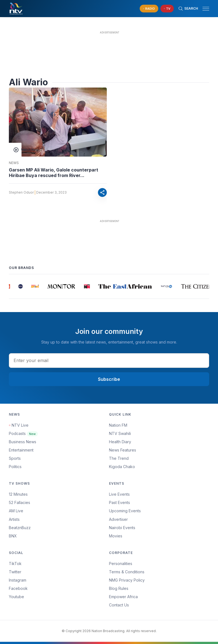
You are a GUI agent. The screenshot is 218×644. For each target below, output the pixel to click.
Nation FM (118, 425)
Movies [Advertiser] (116, 536)
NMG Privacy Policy (127, 580)
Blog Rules (119, 588)
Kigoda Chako (122, 467)
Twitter (15, 572)
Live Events (119, 494)
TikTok (15, 563)
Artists (14, 519)
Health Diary (120, 442)
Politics (15, 467)
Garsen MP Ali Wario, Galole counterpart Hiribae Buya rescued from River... (54, 173)
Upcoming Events (125, 511)
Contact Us (119, 605)
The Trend (119, 458)
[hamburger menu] (206, 9)
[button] (204, 9)
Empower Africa (123, 597)
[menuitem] (159, 528)
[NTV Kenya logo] (16, 9)
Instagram (18, 580)
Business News (23, 442)
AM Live (16, 511)
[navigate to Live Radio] (149, 9)
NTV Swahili (120, 433)
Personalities (121, 563)
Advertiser (118, 519)
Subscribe (109, 379)
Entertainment (21, 450)
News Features (123, 450)
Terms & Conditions (127, 572)
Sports (15, 458)
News (14, 163)
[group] (11, 286)
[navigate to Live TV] (167, 9)
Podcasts (23, 433)
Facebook (18, 588)
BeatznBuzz (20, 528)
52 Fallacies (20, 502)
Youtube (16, 597)
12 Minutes (18, 494)
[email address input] (109, 360)
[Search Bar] (188, 9)
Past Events (120, 502)
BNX (13, 536)
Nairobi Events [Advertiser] (122, 528)
